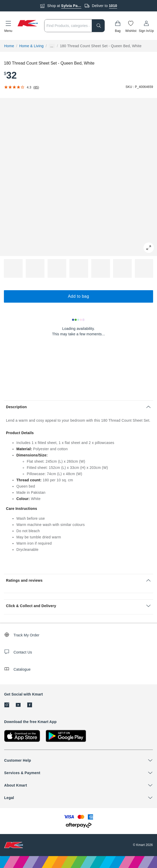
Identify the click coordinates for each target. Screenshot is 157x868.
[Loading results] (78, 320)
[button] (8, 26)
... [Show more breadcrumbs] (52, 46)
